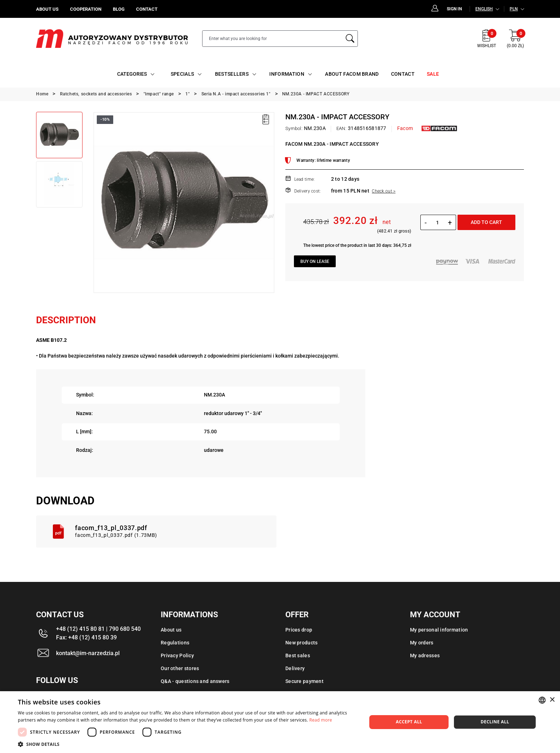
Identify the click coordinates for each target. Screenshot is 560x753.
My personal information (439, 630)
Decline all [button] (495, 722)
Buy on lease (315, 261)
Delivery (295, 668)
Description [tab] (66, 320)
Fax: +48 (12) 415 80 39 (86, 637)
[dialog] (280, 722)
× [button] (552, 700)
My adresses (425, 655)
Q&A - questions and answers (195, 681)
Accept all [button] (409, 722)
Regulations (175, 643)
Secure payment (304, 681)
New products (301, 643)
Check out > (384, 191)
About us (171, 630)
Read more (321, 720)
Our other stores (180, 668)
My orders (422, 643)
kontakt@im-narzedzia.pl (88, 653)
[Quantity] (437, 223)
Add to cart (486, 222)
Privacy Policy (177, 655)
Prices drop (299, 630)
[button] (187, 744)
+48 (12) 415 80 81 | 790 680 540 (98, 629)
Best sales (298, 655)
